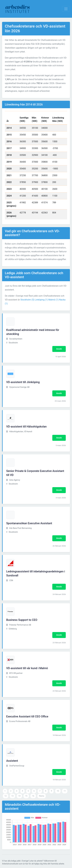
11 (65, 791)
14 (19, 796)
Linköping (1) (41, 300)
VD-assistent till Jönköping (23, 382)
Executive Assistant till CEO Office (27, 716)
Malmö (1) (54, 300)
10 (58, 791)
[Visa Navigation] (66, 9)
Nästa (42, 796)
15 (26, 796)
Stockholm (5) (27, 300)
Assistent (12, 761)
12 (6, 796)
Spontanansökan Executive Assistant (29, 523)
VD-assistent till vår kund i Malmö (27, 668)
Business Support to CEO (22, 620)
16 (33, 796)
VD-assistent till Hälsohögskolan (26, 427)
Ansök (59, 349)
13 (12, 796)
